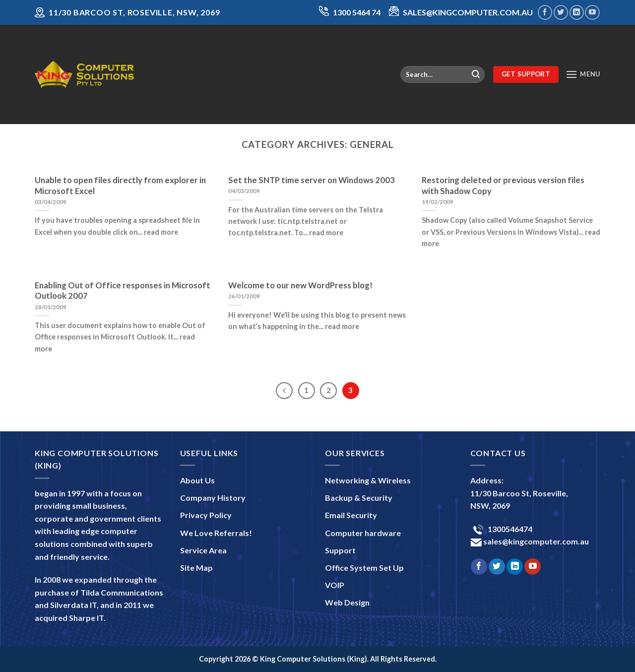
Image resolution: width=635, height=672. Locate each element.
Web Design (347, 602)
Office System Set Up (364, 568)
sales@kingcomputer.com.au (535, 541)
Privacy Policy (206, 515)
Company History (213, 498)
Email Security (351, 515)
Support (340, 550)
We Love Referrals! (216, 533)
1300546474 (509, 529)
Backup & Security (359, 498)
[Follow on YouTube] (592, 12)
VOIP (335, 585)
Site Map (196, 568)
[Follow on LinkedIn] (577, 12)
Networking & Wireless (368, 480)
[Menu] (583, 74)
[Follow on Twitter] (561, 12)
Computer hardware (363, 533)
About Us (197, 480)
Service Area (203, 550)
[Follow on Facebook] (545, 12)
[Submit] (476, 74)
